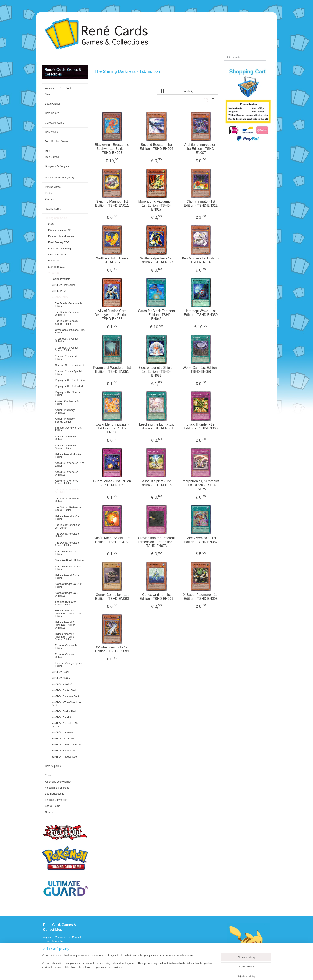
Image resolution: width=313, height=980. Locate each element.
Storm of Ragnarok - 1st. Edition (69, 585)
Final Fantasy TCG (59, 242)
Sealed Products (61, 279)
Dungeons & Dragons (57, 166)
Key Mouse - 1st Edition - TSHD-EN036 (201, 260)
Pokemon (54, 261)
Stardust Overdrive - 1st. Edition (69, 429)
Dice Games (52, 157)
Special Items (52, 806)
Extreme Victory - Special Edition (69, 665)
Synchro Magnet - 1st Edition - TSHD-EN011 (112, 203)
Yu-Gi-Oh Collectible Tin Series (65, 725)
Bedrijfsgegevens (55, 794)
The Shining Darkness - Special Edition (68, 509)
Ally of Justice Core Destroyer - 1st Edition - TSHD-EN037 (112, 315)
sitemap (155, 972)
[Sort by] (187, 91)
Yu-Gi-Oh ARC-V (61, 678)
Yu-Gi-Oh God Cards (63, 739)
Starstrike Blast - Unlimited (70, 560)
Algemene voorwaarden (58, 782)
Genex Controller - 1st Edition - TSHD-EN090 (112, 597)
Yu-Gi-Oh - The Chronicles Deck (66, 704)
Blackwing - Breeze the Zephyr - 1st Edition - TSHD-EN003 (112, 149)
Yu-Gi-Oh (53, 273)
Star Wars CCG (57, 267)
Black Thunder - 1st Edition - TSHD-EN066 (201, 426)
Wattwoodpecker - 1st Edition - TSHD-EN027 (157, 260)
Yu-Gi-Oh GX (59, 291)
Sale (47, 94)
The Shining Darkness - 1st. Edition (68, 491)
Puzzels (49, 199)
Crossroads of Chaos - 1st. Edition (70, 331)
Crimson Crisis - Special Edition (68, 373)
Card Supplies (53, 766)
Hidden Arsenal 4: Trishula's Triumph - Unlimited (66, 625)
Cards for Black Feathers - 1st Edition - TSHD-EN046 (156, 315)
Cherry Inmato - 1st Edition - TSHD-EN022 (201, 203)
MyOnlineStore (209, 972)
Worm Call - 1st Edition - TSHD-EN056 (201, 370)
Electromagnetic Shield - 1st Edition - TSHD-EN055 (156, 372)
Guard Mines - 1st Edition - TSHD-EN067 (112, 483)
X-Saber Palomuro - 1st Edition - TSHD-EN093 (201, 597)
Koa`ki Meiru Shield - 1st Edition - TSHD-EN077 (112, 540)
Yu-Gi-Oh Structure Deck (66, 696)
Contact (49, 775)
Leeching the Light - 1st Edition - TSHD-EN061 (156, 426)
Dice (47, 151)
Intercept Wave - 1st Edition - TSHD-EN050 (201, 313)
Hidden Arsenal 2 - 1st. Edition (68, 518)
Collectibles (51, 132)
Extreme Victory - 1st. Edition (67, 647)
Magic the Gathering (60, 249)
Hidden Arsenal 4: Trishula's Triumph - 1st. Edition (68, 613)
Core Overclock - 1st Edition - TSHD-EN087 (201, 540)
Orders (49, 812)
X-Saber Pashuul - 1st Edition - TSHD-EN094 (112, 649)
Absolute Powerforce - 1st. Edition (70, 464)
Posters (49, 193)
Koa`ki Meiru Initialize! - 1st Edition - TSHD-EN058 (112, 428)
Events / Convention (56, 800)
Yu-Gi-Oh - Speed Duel (64, 757)
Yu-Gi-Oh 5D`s (60, 297)
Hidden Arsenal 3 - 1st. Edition (68, 577)
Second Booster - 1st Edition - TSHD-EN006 (157, 147)
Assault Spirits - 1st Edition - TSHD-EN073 (157, 483)
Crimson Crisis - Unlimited (69, 365)
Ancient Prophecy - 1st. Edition (68, 403)
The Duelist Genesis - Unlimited (67, 314)
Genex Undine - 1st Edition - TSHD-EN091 (157, 597)
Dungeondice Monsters (61, 236)
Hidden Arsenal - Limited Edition (69, 456)
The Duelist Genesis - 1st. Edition (69, 305)
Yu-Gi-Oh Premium (62, 732)
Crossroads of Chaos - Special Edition (67, 349)
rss (162, 972)
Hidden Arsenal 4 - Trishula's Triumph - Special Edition (66, 637)
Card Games (52, 113)
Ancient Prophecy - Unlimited (66, 411)
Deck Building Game (56, 141)
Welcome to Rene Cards (59, 88)
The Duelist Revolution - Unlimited (68, 535)
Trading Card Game (56, 218)
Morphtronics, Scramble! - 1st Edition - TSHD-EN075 (201, 485)
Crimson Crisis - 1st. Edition (66, 358)
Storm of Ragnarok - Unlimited (66, 594)
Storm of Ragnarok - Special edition (66, 603)
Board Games (53, 104)
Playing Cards (53, 187)
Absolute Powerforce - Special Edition (67, 482)
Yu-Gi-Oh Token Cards (64, 751)
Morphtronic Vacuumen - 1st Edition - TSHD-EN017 (156, 205)
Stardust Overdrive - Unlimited (66, 438)
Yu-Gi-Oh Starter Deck (64, 690)
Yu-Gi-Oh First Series (64, 285)
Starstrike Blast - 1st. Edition (67, 553)
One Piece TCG (57, 255)
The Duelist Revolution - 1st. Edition (68, 526)
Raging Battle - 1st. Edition (70, 380)
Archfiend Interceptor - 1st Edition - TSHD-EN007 (201, 149)
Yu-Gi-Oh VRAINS (62, 684)
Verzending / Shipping (57, 788)
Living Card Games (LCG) (59, 178)
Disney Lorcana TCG (60, 230)
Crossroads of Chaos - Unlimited (67, 340)
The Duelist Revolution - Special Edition (68, 544)
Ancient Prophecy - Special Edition (66, 420)
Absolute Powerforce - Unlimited (67, 473)
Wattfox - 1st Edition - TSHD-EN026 (112, 260)
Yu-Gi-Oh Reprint (61, 717)
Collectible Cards (54, 123)
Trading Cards (53, 209)
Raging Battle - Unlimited (69, 386)
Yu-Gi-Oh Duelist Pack (64, 711)
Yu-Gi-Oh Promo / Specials (67, 745)
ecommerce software (176, 972)
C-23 (51, 224)
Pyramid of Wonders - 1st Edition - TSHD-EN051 (112, 370)
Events (47, 957)
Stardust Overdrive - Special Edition (66, 447)
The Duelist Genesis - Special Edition (67, 322)
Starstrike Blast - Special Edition (69, 568)
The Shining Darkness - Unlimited (68, 500)
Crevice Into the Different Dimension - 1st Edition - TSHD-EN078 (157, 542)
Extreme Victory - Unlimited (65, 656)
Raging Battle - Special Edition (68, 394)
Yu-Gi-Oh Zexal (60, 672)
